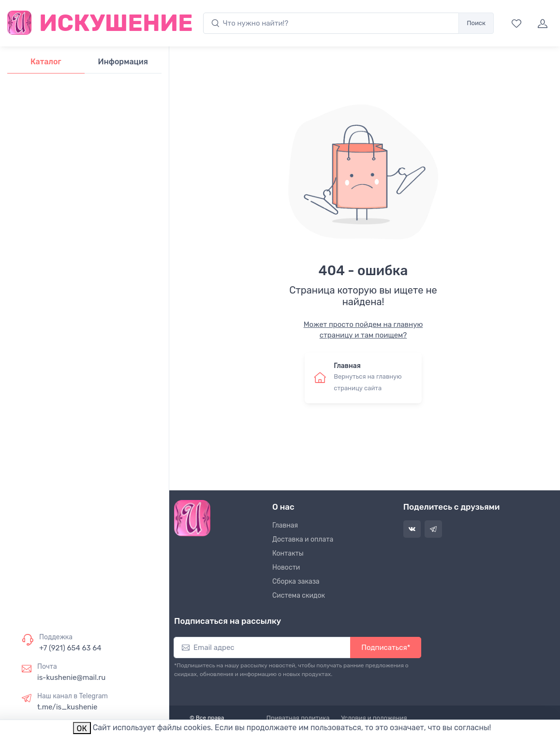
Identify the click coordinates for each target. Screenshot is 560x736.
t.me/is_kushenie (67, 707)
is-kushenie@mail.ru (71, 677)
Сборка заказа (296, 581)
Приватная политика (298, 718)
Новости (286, 567)
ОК (82, 729)
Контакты (288, 553)
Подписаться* (386, 648)
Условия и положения (374, 718)
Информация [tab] (123, 62)
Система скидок (299, 596)
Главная (285, 525)
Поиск (476, 23)
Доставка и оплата (303, 539)
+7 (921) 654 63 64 (70, 648)
